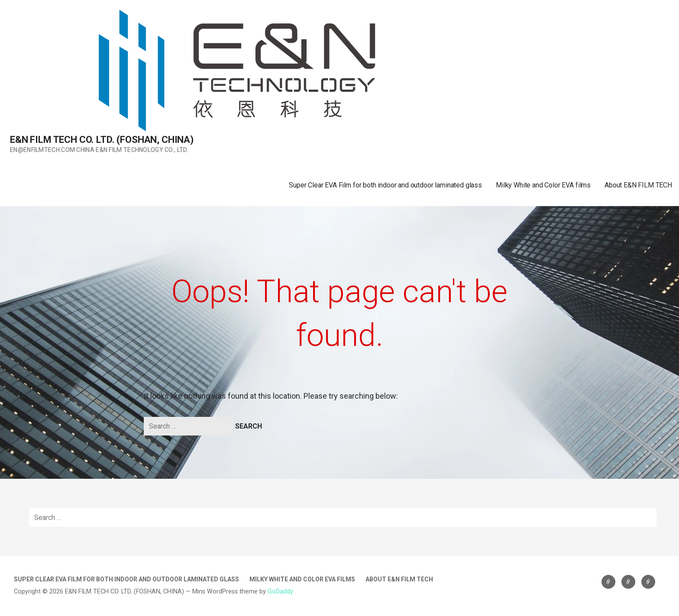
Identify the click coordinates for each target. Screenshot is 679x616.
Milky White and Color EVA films (543, 185)
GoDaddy (280, 592)
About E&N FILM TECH (638, 185)
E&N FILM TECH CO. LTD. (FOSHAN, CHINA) (102, 140)
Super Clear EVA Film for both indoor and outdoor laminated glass (385, 185)
